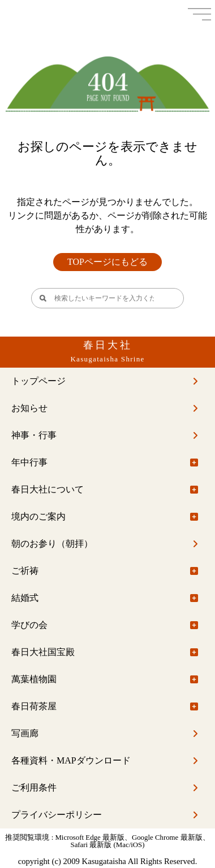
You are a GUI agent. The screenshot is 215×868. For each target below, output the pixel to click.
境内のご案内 (38, 516)
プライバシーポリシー (57, 815)
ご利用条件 (34, 788)
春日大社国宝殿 (43, 652)
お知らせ (29, 408)
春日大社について (48, 489)
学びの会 (29, 625)
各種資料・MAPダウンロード (71, 760)
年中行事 (29, 462)
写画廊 (25, 733)
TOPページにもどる (107, 262)
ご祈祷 (25, 571)
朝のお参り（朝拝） (52, 544)
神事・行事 (34, 435)
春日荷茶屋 (34, 706)
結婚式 (25, 598)
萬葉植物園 (34, 679)
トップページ (38, 381)
